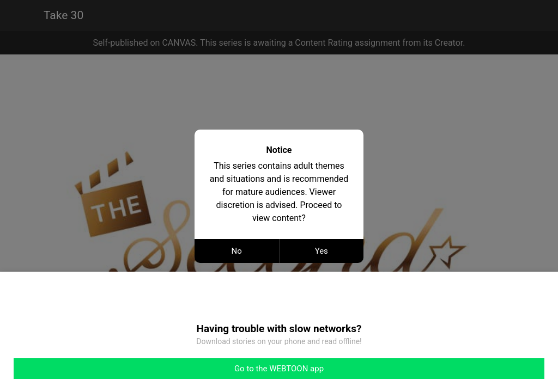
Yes (322, 251)
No (237, 251)
